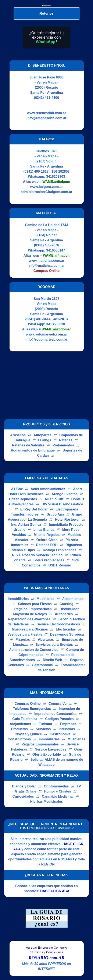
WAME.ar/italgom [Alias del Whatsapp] (56, 182)
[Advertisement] (44, 385)
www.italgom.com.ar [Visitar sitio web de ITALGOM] (46, 187)
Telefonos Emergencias (32, 709)
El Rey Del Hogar (34, 509)
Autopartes (42, 435)
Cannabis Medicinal (58, 796)
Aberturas (46, 640)
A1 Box (17, 489)
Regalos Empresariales (33, 609)
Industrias (67, 729)
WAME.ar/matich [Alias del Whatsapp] (56, 255)
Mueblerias (46, 599)
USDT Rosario (60, 565)
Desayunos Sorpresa (67, 634)
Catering (66, 604)
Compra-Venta (60, 704)
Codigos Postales (59, 719)
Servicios (43, 729)
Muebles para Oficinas (30, 629)
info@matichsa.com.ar (46, 266)
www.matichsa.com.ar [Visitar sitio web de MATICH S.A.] (46, 261)
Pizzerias (23, 640)
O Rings (45, 440)
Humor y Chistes (58, 791)
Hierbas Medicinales (47, 802)
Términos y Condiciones (46, 952)
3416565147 (56, 250)
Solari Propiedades (49, 560)
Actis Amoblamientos (48, 489)
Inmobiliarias (18, 599)
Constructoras (19, 739)
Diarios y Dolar (24, 786)
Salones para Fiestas (35, 604)
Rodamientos (63, 445)
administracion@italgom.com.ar (46, 192)
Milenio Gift (54, 499)
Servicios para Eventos (54, 645)
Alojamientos (73, 599)
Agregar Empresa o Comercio (47, 948)
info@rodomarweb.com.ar (47, 339)
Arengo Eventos (65, 494)
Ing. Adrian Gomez (26, 525)
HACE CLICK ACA (55, 891)
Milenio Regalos (47, 535)
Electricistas (66, 629)
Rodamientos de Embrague (33, 450)
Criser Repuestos (23, 499)
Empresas (68, 724)
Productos (19, 729)
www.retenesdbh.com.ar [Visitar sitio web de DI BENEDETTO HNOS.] (46, 113)
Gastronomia (42, 665)
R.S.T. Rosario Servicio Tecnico (37, 555)
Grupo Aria (55, 514)
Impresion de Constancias (55, 714)
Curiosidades (23, 796)
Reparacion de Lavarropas (29, 619)
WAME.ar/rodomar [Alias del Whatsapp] (56, 329)
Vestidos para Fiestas (25, 634)
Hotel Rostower (67, 519)
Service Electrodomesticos (58, 624)
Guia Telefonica (25, 719)
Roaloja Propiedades (60, 550)
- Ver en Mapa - (46, 82)
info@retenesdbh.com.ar (46, 118)
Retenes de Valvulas (28, 445)
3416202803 (56, 177)
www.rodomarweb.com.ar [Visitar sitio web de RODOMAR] (46, 334)
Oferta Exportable (47, 754)
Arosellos (18, 435)
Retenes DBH (47, 545)
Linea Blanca (44, 530)
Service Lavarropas (51, 749)
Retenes (66, 440)
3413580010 (56, 324)
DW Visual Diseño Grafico (62, 504)
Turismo (46, 724)
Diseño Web (52, 660)
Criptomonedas (56, 786)
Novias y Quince (29, 734)
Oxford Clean (47, 540)
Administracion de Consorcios (34, 650)
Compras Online (28, 704)
